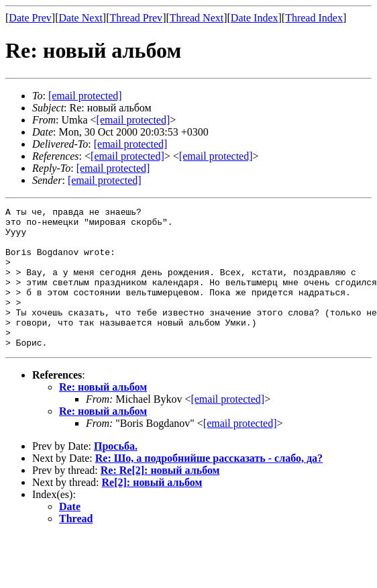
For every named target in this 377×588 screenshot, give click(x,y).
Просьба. (116, 474)
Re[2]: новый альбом (152, 510)
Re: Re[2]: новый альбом (160, 498)
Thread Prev (136, 18)
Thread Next (197, 18)
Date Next (81, 18)
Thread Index (314, 18)
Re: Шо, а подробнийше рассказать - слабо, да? (209, 486)
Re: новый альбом (103, 415)
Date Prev (30, 18)
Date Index (255, 18)
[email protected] (131, 144)
